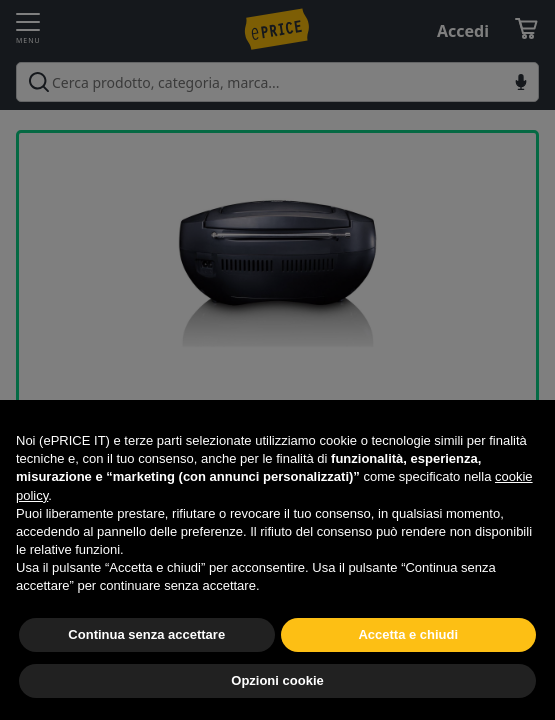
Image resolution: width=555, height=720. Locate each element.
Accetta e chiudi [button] (408, 634)
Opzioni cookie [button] (277, 680)
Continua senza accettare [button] (146, 634)
